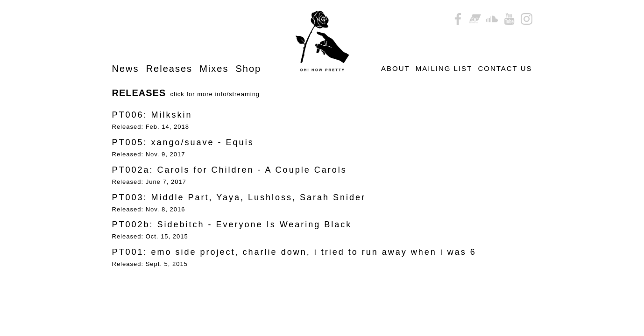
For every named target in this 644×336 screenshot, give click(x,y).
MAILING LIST (444, 68)
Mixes (214, 69)
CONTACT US (505, 68)
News (126, 69)
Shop (249, 69)
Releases (169, 69)
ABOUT (395, 68)
